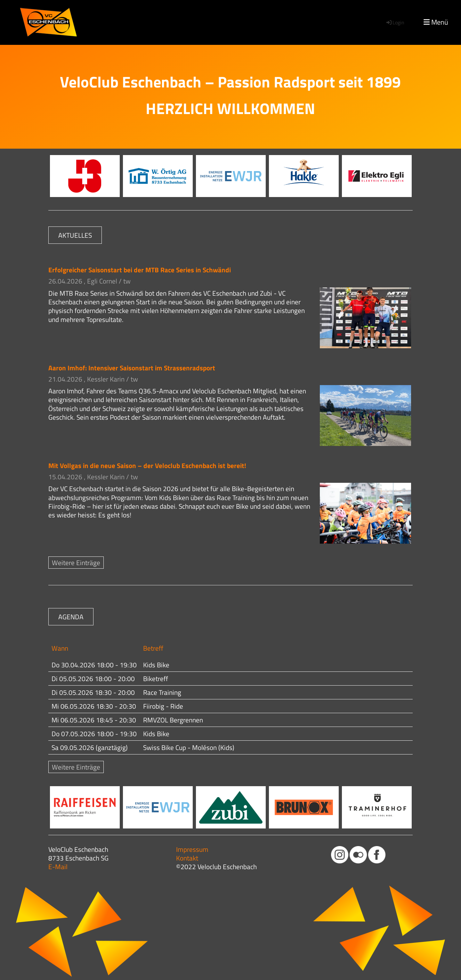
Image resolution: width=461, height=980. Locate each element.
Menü (436, 22)
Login (395, 22)
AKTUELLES (75, 235)
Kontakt (187, 858)
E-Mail (58, 867)
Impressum (192, 849)
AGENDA (71, 617)
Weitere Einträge (76, 563)
